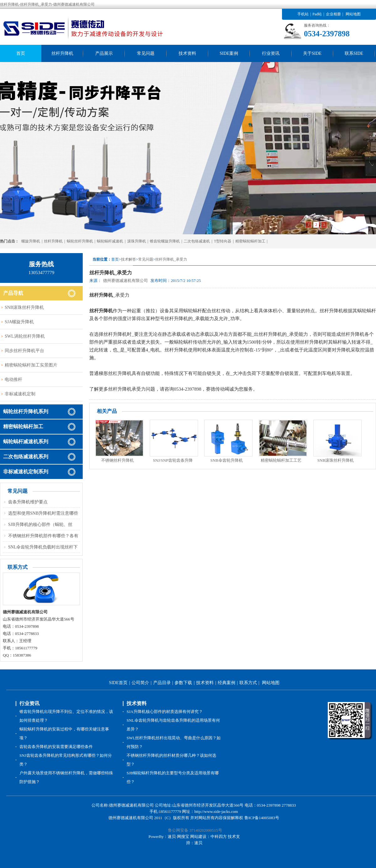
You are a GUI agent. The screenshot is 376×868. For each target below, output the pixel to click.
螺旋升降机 (31, 241)
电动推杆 (13, 379)
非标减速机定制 (20, 394)
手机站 (303, 14)
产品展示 (104, 53)
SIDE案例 (229, 53)
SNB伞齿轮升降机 (226, 460)
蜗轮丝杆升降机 (80, 241)
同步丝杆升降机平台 (24, 351)
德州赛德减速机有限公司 (125, 281)
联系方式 (248, 683)
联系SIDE (354, 53)
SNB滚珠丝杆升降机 (336, 460)
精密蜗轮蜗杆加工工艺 (281, 460)
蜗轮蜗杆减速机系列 (26, 442)
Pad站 (317, 14)
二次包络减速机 (197, 241)
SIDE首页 (118, 683)
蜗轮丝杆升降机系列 (26, 411)
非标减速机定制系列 (26, 472)
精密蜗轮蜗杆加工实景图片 (31, 365)
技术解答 (128, 259)
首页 (21, 53)
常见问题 (146, 53)
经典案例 (227, 683)
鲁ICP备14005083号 (262, 818)
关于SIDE (312, 53)
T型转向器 (223, 241)
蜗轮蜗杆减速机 (110, 241)
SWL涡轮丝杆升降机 (25, 336)
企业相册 (333, 14)
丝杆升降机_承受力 (171, 259)
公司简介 (140, 683)
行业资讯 (271, 53)
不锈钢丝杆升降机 (118, 460)
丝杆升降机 (62, 53)
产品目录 (162, 683)
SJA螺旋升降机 (19, 322)
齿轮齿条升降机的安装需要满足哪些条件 (56, 747)
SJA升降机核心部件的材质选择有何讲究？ (165, 712)
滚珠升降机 (137, 241)
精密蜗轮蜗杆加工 (250, 241)
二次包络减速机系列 (26, 457)
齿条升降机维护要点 (28, 502)
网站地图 (353, 14)
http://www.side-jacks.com (216, 811)
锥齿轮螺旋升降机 (165, 241)
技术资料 (187, 53)
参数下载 (183, 683)
